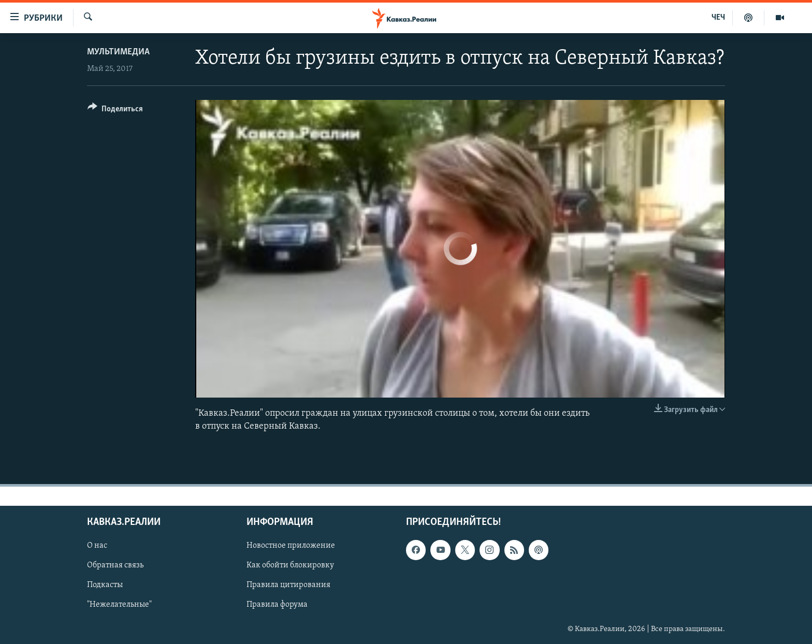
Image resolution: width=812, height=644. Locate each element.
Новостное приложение (291, 546)
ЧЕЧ (718, 18)
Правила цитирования (288, 586)
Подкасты (105, 586)
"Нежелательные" (119, 605)
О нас (97, 546)
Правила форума (277, 605)
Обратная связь (115, 566)
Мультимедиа (118, 52)
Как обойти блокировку (290, 566)
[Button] (115, 111)
